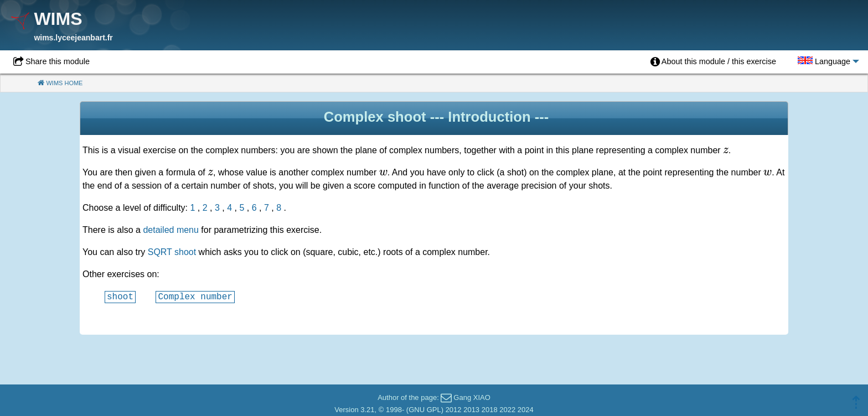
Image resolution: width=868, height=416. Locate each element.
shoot (120, 297)
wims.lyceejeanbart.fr (73, 38)
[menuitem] (713, 62)
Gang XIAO (472, 397)
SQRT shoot (172, 252)
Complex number (195, 297)
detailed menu (171, 230)
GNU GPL (425, 410)
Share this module (58, 61)
